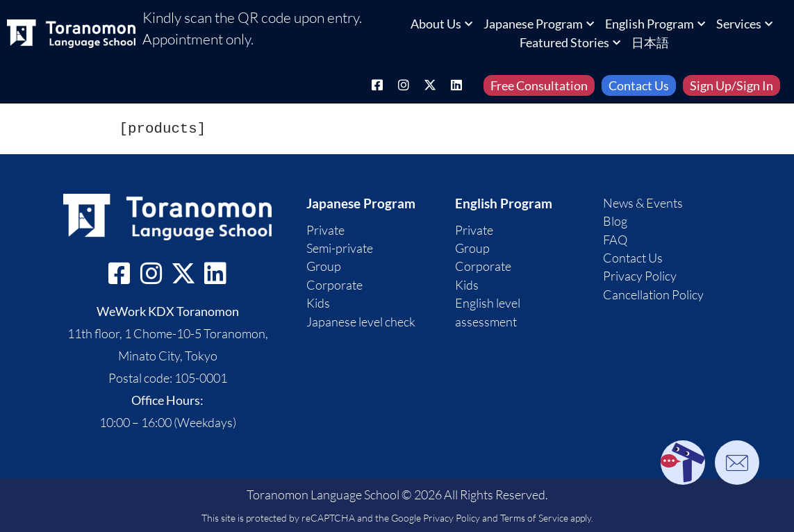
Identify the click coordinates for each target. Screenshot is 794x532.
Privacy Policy (452, 518)
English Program (655, 24)
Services (744, 24)
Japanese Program (539, 24)
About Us (441, 24)
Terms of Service (534, 518)
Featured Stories (570, 42)
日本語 (650, 42)
